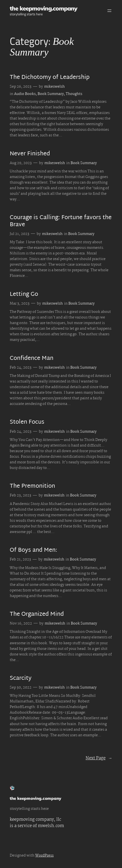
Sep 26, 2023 (21, 87)
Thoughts (74, 94)
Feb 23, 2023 (20, 495)
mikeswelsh (54, 87)
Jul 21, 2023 (20, 234)
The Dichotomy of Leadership (50, 78)
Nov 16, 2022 (21, 624)
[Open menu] (109, 11)
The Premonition (32, 486)
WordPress (44, 856)
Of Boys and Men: (33, 551)
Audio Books (25, 94)
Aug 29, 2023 (21, 163)
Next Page (99, 758)
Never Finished (30, 154)
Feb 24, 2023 (21, 368)
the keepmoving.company (43, 8)
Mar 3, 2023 (20, 304)
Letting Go (24, 295)
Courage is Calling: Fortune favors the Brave (61, 221)
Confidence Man (32, 359)
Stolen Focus (27, 422)
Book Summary (51, 94)
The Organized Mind (37, 615)
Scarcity (21, 679)
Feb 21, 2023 (20, 560)
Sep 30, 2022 (21, 688)
